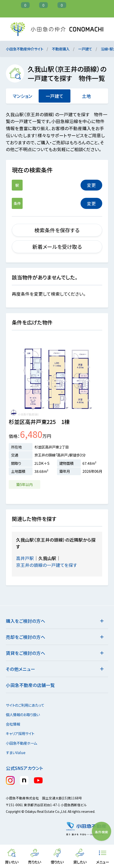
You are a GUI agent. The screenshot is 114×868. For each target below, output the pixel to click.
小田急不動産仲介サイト (24, 49)
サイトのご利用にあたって (25, 705)
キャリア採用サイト (20, 733)
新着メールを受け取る (57, 247)
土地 (86, 96)
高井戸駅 (25, 558)
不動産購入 (61, 49)
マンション (22, 96)
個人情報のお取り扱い (26, 714)
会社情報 (16, 724)
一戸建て (85, 49)
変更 (91, 185)
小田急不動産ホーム (24, 743)
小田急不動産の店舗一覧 (30, 685)
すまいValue (18, 752)
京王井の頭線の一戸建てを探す (50, 565)
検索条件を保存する (57, 230)
